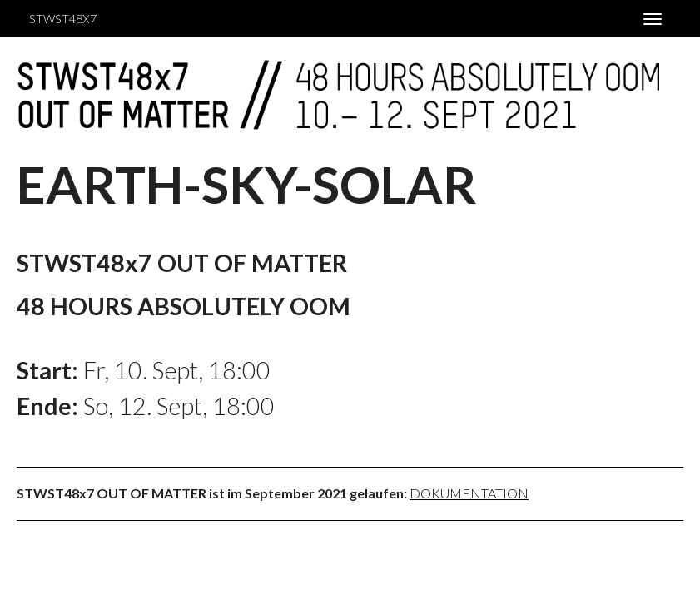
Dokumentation (469, 493)
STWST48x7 (63, 19)
